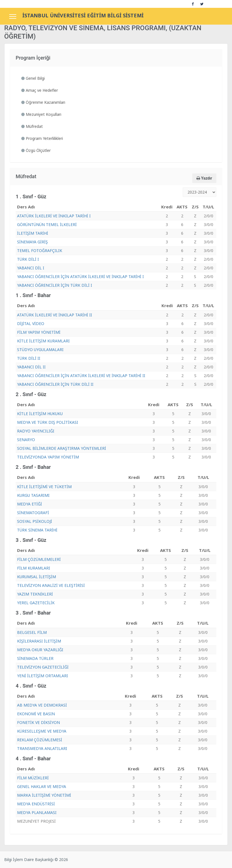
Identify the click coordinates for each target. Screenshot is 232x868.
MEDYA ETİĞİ (30, 504)
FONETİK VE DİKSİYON (38, 722)
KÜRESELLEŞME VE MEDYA (42, 731)
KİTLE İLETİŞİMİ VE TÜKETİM (44, 487)
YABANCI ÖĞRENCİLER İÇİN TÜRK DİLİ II (55, 384)
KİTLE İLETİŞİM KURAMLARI (43, 341)
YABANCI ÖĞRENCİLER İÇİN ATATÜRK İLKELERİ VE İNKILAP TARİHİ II (81, 376)
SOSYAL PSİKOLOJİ (35, 521)
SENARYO (26, 440)
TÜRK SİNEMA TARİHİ (37, 530)
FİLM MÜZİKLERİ (33, 778)
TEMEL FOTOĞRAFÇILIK (40, 250)
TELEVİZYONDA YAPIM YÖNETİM (48, 457)
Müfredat (32, 126)
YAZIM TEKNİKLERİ (35, 594)
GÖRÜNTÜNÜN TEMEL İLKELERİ (47, 224)
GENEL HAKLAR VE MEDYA (42, 786)
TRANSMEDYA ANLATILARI (42, 748)
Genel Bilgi (33, 78)
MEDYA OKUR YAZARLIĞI (40, 650)
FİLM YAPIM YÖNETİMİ (39, 332)
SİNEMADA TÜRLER (35, 658)
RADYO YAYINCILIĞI (36, 431)
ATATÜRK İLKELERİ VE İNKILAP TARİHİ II (55, 315)
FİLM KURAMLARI (34, 568)
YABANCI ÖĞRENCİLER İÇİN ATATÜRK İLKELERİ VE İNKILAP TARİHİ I (80, 277)
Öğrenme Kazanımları (43, 102)
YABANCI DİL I (31, 268)
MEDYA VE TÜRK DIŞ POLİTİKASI (48, 422)
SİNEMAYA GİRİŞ (32, 242)
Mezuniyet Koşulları (41, 114)
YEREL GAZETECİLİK (36, 603)
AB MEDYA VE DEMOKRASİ (42, 705)
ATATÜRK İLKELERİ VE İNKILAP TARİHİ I (54, 216)
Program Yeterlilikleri (42, 138)
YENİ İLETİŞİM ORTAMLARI (43, 676)
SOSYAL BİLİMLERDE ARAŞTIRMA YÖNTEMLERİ (62, 448)
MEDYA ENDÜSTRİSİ (36, 804)
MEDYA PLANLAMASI (37, 812)
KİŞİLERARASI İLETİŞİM (39, 641)
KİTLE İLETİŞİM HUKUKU (40, 414)
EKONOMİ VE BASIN (36, 714)
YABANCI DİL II (31, 367)
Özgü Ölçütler (36, 150)
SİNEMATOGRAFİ (33, 513)
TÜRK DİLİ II (29, 358)
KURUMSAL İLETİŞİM (37, 577)
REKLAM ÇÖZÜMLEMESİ (40, 740)
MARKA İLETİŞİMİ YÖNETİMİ (44, 795)
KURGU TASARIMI (33, 495)
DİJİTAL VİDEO (31, 324)
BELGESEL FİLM (32, 632)
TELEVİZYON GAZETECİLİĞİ (43, 667)
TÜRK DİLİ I (28, 259)
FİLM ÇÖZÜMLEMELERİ (39, 559)
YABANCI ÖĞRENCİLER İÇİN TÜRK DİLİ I (55, 285)
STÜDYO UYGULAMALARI (40, 350)
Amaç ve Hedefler (40, 90)
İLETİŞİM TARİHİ (33, 233)
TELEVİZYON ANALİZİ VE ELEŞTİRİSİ (51, 585)
